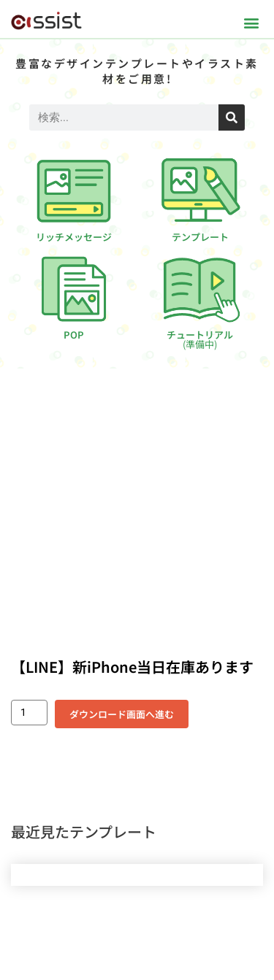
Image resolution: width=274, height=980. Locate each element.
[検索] (232, 117)
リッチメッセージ (74, 237)
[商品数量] (29, 713)
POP (74, 335)
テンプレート (200, 237)
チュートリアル (200, 339)
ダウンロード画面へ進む (122, 714)
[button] (251, 22)
